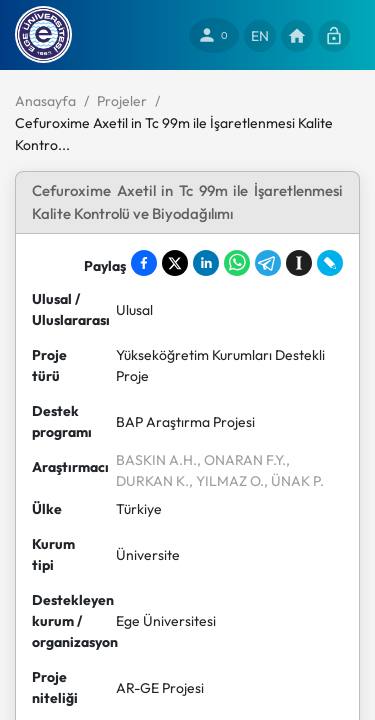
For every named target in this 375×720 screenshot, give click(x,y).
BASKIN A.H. (156, 460)
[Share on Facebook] (144, 263)
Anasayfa (45, 101)
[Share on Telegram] (268, 263)
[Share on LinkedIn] (206, 263)
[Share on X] (175, 263)
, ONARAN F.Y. (241, 460)
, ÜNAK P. (294, 481)
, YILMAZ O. (226, 481)
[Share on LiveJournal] (330, 263)
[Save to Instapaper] (299, 263)
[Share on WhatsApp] (237, 263)
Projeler (122, 101)
